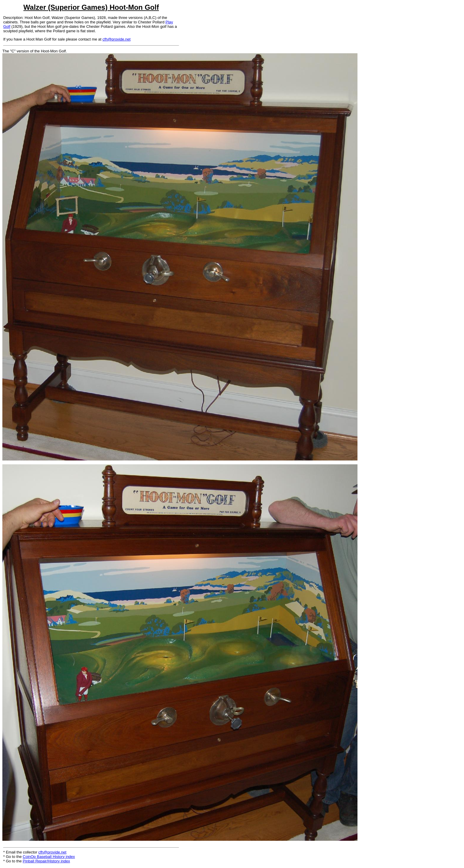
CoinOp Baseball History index (49, 857)
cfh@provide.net (116, 39)
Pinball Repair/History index (46, 861)
